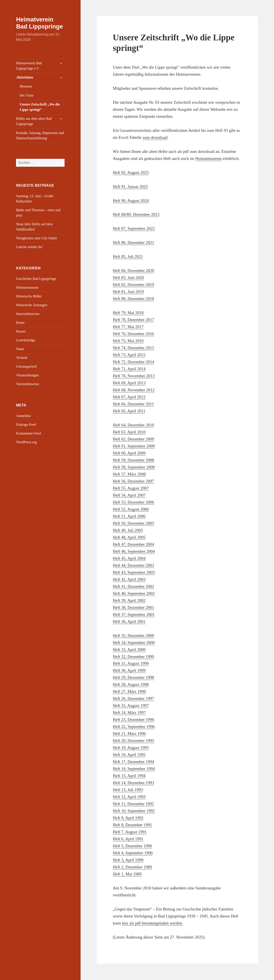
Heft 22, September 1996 (134, 727)
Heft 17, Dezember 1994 (133, 762)
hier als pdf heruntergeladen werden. (153, 923)
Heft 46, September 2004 (134, 551)
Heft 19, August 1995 (131, 748)
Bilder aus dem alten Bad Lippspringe (34, 121)
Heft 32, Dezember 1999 (133, 657)
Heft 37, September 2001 (134, 614)
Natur (20, 349)
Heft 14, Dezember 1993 (133, 783)
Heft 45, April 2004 (129, 558)
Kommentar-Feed (28, 433)
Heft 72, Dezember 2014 (133, 362)
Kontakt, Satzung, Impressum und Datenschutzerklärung (40, 135)
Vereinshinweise (28, 384)
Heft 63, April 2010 (129, 432)
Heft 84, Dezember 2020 (133, 271)
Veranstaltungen (27, 375)
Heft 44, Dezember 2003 (133, 565)
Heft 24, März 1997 (129, 713)
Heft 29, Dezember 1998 (133, 677)
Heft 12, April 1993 (129, 797)
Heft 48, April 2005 (129, 537)
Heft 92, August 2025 (131, 173)
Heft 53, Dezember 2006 (133, 502)
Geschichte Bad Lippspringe (36, 279)
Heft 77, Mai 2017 (128, 327)
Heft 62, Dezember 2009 (133, 439)
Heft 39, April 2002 (129, 600)
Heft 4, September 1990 (133, 853)
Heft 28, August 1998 (131, 684)
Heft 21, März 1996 (129, 734)
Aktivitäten (24, 77)
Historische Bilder (29, 296)
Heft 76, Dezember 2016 (133, 334)
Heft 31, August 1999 (131, 663)
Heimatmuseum (27, 287)
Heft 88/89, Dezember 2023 (136, 214)
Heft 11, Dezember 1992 (133, 804)
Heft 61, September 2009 (134, 446)
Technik (22, 358)
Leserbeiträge (26, 340)
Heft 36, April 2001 (129, 621)
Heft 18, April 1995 (129, 755)
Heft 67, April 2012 (129, 397)
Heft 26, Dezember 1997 (133, 698)
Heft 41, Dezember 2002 (133, 586)
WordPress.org (26, 442)
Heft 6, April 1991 (128, 839)
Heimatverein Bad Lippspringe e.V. (29, 66)
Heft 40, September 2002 (134, 593)
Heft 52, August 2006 (131, 509)
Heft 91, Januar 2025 (130, 187)
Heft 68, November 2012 (134, 390)
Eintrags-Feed (26, 425)
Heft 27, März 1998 (129, 691)
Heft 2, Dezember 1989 (132, 867)
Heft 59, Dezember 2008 (133, 460)
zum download (155, 137)
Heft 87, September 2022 (134, 228)
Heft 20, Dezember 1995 (133, 741)
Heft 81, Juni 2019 (128, 292)
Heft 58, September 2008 (134, 467)
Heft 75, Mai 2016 (128, 341)
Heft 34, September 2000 (134, 643)
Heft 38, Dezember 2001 (133, 607)
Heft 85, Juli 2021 (128, 257)
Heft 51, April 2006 (129, 516)
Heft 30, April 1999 (129, 670)
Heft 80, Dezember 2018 (133, 299)
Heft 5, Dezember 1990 (132, 846)
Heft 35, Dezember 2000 (133, 636)
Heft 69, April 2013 (129, 383)
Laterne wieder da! (29, 247)
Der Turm (26, 95)
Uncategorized (26, 366)
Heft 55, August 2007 (131, 488)
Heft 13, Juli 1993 (128, 790)
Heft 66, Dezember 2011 (133, 404)
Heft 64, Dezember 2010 (133, 425)
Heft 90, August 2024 (131, 201)
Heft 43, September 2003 (134, 572)
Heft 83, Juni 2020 (128, 278)
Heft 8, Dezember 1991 (132, 825)
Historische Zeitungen (32, 305)
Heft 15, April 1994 (129, 776)
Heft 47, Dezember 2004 (133, 544)
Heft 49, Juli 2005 (128, 530)
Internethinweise (28, 314)
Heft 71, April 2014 (129, 369)
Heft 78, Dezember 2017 (133, 320)
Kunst (20, 323)
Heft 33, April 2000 (129, 650)
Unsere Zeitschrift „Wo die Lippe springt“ (40, 107)
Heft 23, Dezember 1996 (133, 720)
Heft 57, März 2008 (129, 474)
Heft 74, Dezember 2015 (133, 348)
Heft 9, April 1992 (128, 818)
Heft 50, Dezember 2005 (133, 523)
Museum (26, 86)
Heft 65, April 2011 (129, 411)
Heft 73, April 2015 (129, 355)
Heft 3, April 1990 (128, 860)
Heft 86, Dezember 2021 (133, 242)
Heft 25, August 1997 (131, 705)
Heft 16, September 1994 (134, 769)
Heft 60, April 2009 (129, 453)
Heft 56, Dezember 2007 (133, 481)
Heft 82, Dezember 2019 (133, 285)
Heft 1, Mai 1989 (127, 874)
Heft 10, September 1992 (134, 811)
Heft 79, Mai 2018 (128, 313)
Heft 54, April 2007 (129, 495)
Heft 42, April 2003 (129, 579)
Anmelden (23, 416)
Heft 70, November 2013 (134, 376)
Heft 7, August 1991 (130, 832)
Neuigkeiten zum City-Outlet (37, 238)
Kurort (21, 331)
